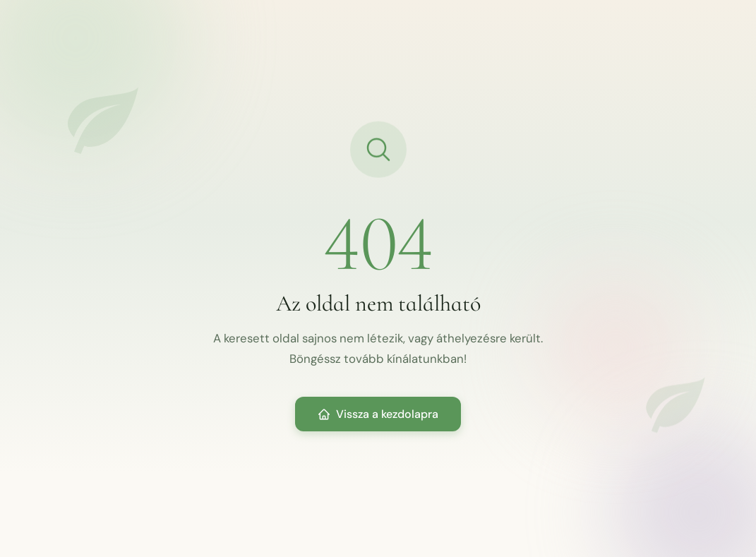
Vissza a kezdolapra (378, 414)
